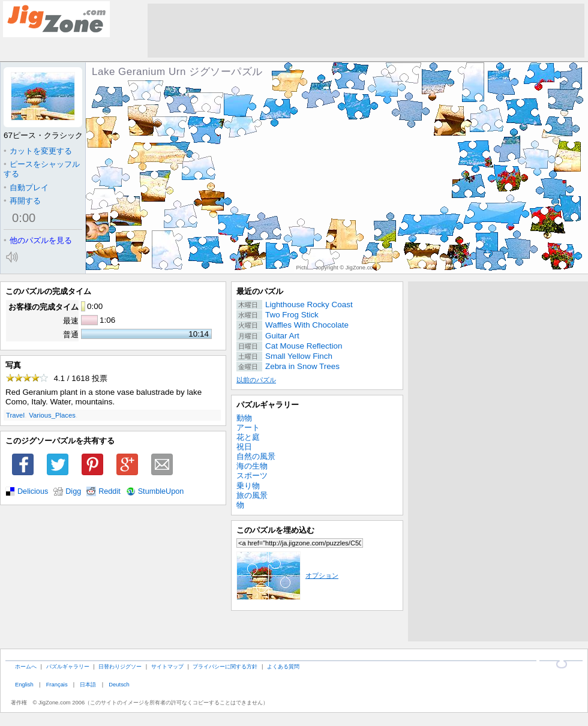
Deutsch (119, 684)
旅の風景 (252, 495)
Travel (15, 415)
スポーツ (252, 475)
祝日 (244, 447)
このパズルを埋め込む (275, 530)
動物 (244, 418)
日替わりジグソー (120, 666)
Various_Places (52, 415)
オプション (287, 575)
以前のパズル (256, 380)
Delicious (33, 491)
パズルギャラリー (268, 405)
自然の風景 (256, 456)
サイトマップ (167, 666)
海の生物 (252, 466)
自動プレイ (26, 187)
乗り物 (248, 486)
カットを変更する (38, 151)
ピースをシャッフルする (42, 169)
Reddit (109, 491)
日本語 (88, 684)
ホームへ (26, 666)
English (24, 684)
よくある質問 (283, 666)
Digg (73, 491)
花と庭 (248, 437)
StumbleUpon (161, 491)
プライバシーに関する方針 (225, 666)
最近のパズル (260, 291)
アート (248, 427)
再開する (22, 201)
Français (57, 684)
